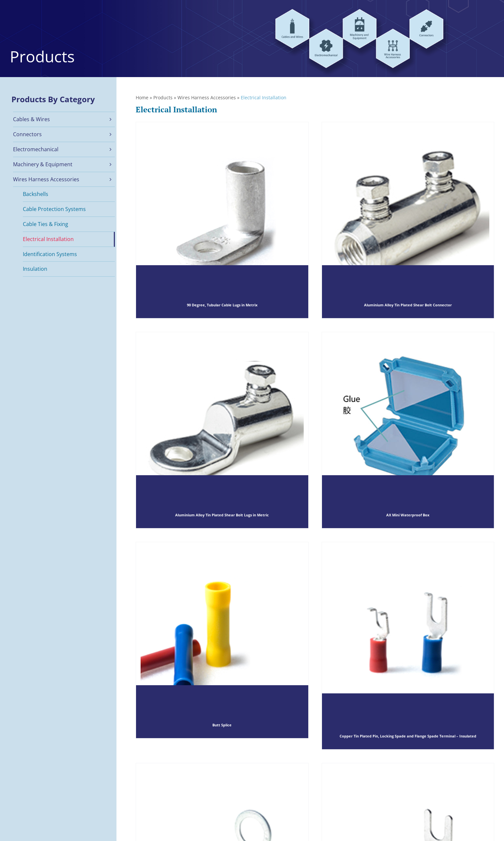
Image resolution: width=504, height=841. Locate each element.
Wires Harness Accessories (207, 97)
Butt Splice (222, 725)
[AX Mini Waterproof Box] (408, 430)
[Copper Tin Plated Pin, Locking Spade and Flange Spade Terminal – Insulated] (408, 646)
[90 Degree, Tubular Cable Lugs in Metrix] (222, 220)
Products (163, 97)
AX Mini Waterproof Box (408, 515)
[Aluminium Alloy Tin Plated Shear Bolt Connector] (408, 220)
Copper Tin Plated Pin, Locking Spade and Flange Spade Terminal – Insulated (408, 736)
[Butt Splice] (222, 640)
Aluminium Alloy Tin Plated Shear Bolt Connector (408, 305)
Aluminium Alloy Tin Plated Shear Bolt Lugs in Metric (222, 515)
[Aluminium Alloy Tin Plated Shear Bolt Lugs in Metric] (222, 430)
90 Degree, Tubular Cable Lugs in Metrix (222, 305)
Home (142, 97)
